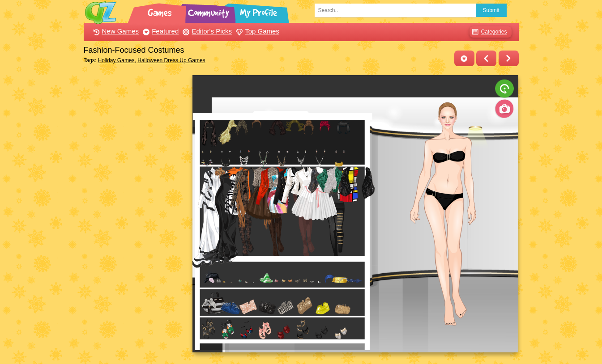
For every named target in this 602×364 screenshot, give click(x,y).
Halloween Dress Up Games (171, 60)
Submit (491, 10)
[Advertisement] (136, 209)
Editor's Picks (206, 31)
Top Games (256, 31)
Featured (160, 31)
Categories (488, 32)
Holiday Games (116, 60)
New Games (115, 31)
